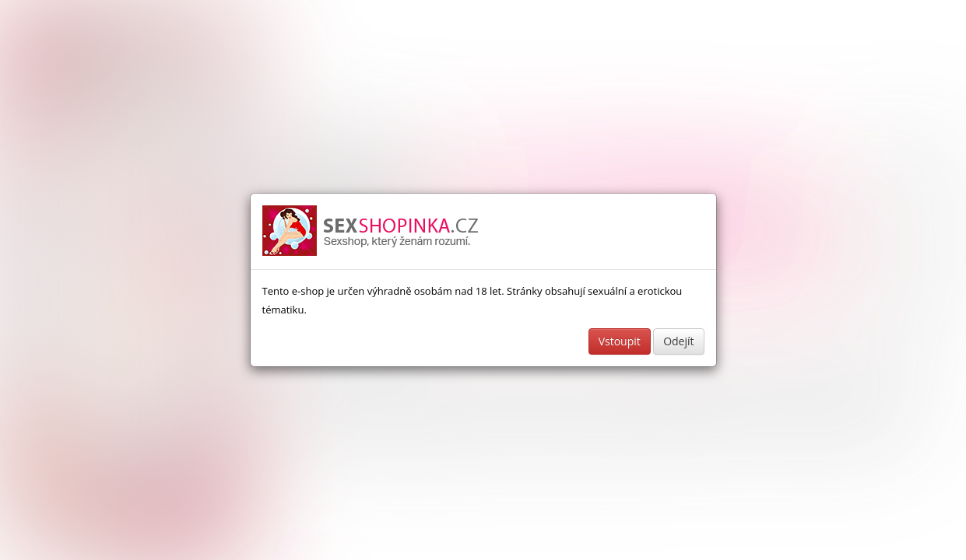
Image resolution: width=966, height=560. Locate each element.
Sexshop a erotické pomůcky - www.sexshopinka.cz (371, 231)
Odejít (678, 341)
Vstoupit (620, 341)
